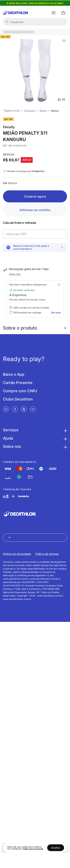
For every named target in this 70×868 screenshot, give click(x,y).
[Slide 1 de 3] (35, 70)
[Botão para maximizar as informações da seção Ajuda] (65, 438)
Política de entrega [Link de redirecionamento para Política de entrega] (47, 554)
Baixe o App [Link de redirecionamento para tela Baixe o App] (14, 374)
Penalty (9, 127)
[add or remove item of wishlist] (64, 41)
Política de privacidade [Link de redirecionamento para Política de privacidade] (17, 554)
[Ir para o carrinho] (63, 13)
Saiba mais (15, 274)
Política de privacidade (33, 849)
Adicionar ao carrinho (35, 210)
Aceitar (56, 848)
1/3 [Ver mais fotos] (61, 100)
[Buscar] (7, 22)
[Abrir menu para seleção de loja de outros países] (35, 538)
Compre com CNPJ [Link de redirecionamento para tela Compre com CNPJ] (20, 391)
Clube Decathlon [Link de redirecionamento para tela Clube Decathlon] (18, 399)
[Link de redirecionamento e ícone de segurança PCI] (13, 496)
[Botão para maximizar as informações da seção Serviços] (65, 430)
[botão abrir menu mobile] (54, 13)
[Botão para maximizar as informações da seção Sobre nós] (65, 446)
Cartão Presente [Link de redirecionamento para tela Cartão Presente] (18, 383)
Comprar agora (35, 196)
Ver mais (56, 313)
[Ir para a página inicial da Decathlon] (15, 13)
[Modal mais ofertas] (59, 285)
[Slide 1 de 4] (35, 3)
